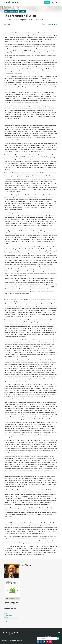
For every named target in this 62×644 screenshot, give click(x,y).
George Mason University (10, 617)
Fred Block (24, 565)
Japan (6, 611)
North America (8, 613)
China (6, 610)
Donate (47, 3)
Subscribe (7, 603)
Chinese (6, 615)
